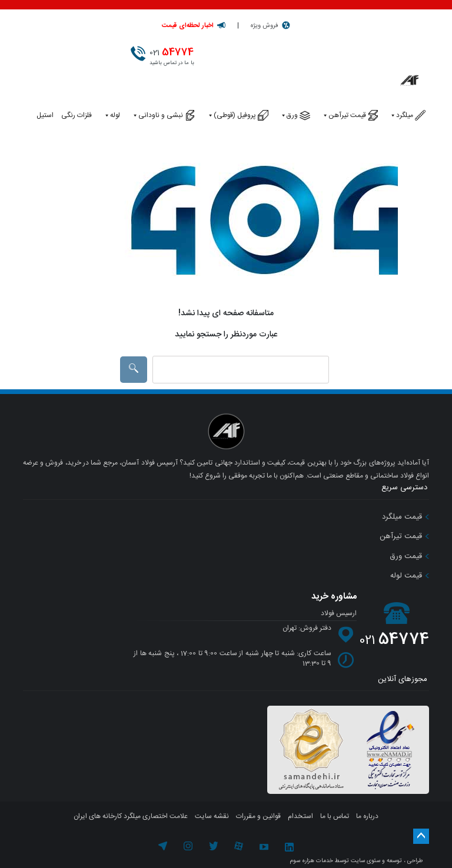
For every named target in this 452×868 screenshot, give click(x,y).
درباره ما (367, 816)
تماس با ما (335, 816)
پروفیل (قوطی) (231, 116)
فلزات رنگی (77, 115)
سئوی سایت (365, 861)
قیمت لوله (410, 576)
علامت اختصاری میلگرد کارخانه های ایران (131, 816)
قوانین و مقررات (258, 816)
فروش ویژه (265, 26)
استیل (45, 115)
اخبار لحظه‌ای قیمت (188, 26)
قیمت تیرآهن (344, 116)
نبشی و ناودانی (157, 116)
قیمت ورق (409, 556)
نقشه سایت (212, 816)
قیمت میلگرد (406, 517)
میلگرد (401, 116)
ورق (289, 116)
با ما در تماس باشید (175, 56)
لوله (112, 116)
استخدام (300, 816)
